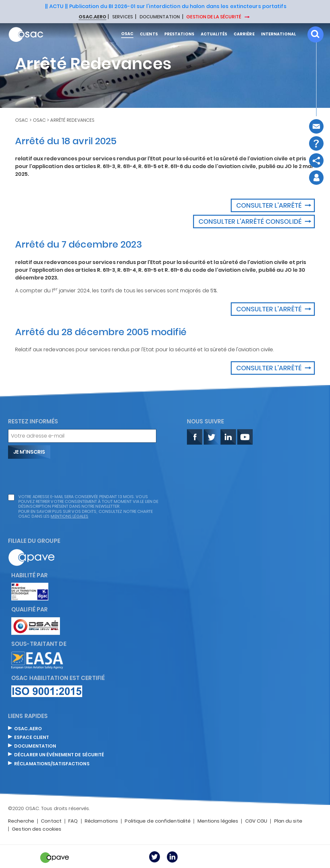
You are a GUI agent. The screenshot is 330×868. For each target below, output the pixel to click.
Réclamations (101, 821)
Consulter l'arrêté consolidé (251, 222)
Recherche (21, 821)
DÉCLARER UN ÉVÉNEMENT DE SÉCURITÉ (59, 755)
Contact (51, 821)
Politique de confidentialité (158, 821)
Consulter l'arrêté (270, 205)
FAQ (73, 821)
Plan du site (288, 821)
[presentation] (57, 476)
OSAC (22, 120)
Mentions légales (218, 821)
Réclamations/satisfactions (52, 764)
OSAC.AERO (28, 729)
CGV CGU (256, 821)
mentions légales (69, 516)
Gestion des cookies (37, 829)
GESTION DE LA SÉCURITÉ (214, 17)
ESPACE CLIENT (32, 738)
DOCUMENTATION (160, 17)
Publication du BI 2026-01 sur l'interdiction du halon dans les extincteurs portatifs (178, 6)
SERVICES (123, 17)
